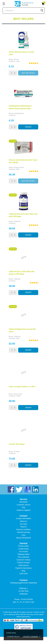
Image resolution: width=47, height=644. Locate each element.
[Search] (42, 10)
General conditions (23, 529)
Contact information (23, 518)
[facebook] (11, 489)
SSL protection (23, 557)
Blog (23, 571)
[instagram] (27, 489)
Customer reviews (23, 560)
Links (23, 535)
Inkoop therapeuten (23, 538)
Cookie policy (13, 637)
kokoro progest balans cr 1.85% (22, 387)
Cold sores (23, 574)
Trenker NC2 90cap (17, 444)
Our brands (23, 551)
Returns (23, 527)
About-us (23, 521)
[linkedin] (35, 489)
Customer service (23, 505)
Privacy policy (24, 546)
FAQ (23, 507)
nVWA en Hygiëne (23, 510)
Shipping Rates (23, 554)
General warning (23, 532)
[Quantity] (13, 73)
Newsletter (23, 502)
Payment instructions (24, 568)
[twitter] (19, 489)
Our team (23, 524)
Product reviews (24, 563)
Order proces (24, 565)
